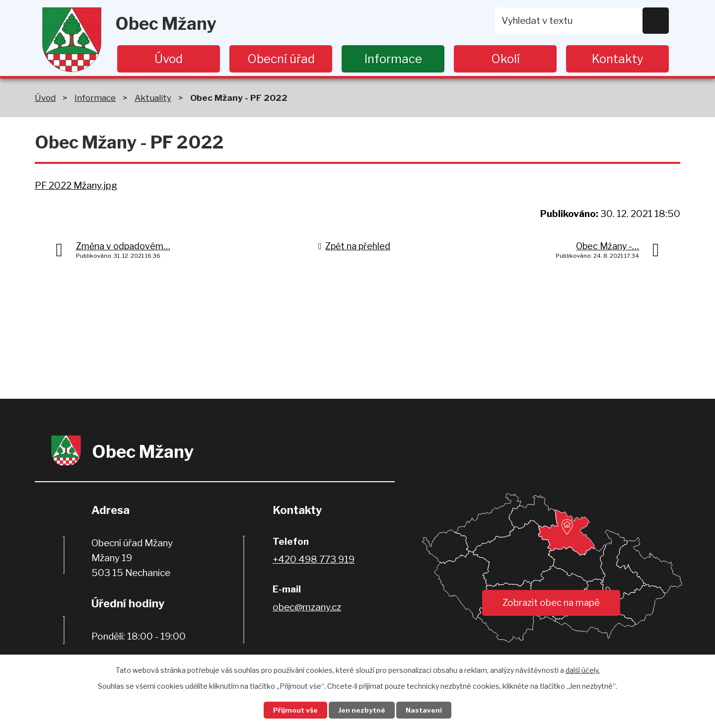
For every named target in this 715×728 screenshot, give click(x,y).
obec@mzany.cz (307, 607)
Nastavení (426, 710)
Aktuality (153, 98)
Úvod (169, 59)
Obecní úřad (281, 59)
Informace (393, 59)
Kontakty (618, 59)
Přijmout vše (293, 710)
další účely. (583, 669)
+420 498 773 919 (314, 559)
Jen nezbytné (362, 710)
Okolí (505, 59)
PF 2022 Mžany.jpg (76, 185)
